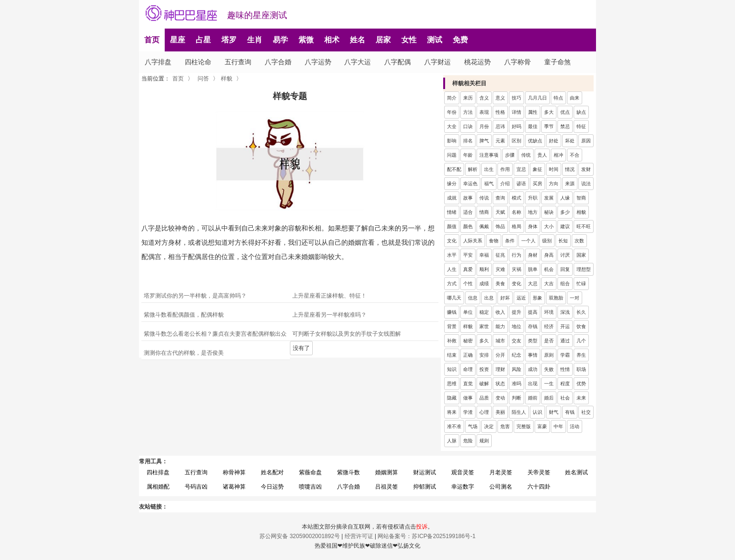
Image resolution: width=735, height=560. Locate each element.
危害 (505, 426)
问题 (452, 155)
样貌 (227, 79)
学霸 (565, 355)
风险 (516, 369)
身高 (549, 255)
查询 (500, 198)
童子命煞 (557, 62)
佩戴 (484, 226)
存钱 (533, 326)
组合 (565, 284)
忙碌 (581, 284)
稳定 (484, 312)
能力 (500, 326)
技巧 (516, 98)
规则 (484, 441)
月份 (484, 126)
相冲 (558, 155)
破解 (484, 384)
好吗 (516, 126)
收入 (500, 312)
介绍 (505, 184)
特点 (558, 98)
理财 (500, 369)
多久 (484, 341)
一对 (575, 298)
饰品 (500, 226)
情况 (570, 169)
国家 (581, 255)
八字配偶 (397, 62)
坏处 (570, 141)
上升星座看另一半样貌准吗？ (329, 315)
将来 (452, 412)
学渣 (468, 412)
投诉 (422, 527)
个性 (468, 284)
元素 (500, 141)
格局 (516, 226)
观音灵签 (463, 472)
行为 (516, 255)
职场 (581, 369)
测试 (435, 40)
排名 (468, 141)
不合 (575, 155)
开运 (565, 326)
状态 (500, 384)
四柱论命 (198, 62)
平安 (468, 255)
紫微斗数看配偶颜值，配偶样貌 (184, 315)
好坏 (505, 298)
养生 (581, 355)
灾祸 (516, 269)
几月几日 (537, 98)
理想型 (584, 269)
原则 (549, 355)
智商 (581, 198)
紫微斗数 (348, 472)
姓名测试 (576, 472)
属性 (533, 112)
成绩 (484, 284)
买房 (537, 184)
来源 (570, 184)
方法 (468, 112)
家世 (484, 326)
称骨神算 (234, 472)
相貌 (581, 212)
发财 (586, 169)
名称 (516, 212)
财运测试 (425, 472)
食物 (494, 241)
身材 (533, 255)
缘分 (452, 184)
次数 (579, 241)
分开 (500, 355)
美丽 (500, 412)
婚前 (533, 398)
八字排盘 (158, 62)
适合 (468, 212)
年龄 (468, 155)
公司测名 (501, 487)
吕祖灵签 (387, 487)
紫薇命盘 (310, 472)
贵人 (542, 155)
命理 (468, 369)
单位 (468, 312)
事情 (533, 355)
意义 (500, 98)
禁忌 (565, 126)
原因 (586, 141)
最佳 (533, 126)
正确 (468, 355)
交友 (516, 341)
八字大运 (358, 62)
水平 (452, 255)
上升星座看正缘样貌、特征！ (329, 296)
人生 (452, 269)
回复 (565, 269)
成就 (452, 198)
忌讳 (500, 126)
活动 (575, 426)
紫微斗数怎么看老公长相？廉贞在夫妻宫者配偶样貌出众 (215, 334)
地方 (533, 212)
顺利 (484, 269)
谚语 (521, 184)
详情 (516, 112)
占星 (203, 40)
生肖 (255, 40)
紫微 (306, 40)
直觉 (468, 384)
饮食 (581, 326)
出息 (489, 298)
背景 (452, 326)
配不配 (454, 169)
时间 (554, 169)
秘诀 (549, 212)
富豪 (542, 426)
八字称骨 (517, 62)
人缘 (565, 198)
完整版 (524, 426)
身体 (533, 226)
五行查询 (238, 62)
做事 (468, 398)
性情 (565, 369)
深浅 (565, 312)
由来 (575, 98)
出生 (489, 169)
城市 (500, 341)
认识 (537, 412)
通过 (565, 341)
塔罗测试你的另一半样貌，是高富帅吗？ (195, 296)
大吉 (549, 284)
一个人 (528, 241)
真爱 (468, 269)
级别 (547, 241)
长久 (581, 312)
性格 (500, 112)
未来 (581, 398)
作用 (505, 169)
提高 (533, 312)
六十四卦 (539, 487)
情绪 (452, 212)
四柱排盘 (158, 472)
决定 (489, 426)
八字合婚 (278, 62)
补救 (452, 341)
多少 (565, 212)
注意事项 (489, 155)
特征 (581, 126)
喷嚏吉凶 (310, 487)
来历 (468, 98)
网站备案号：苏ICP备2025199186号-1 (426, 536)
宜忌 (521, 169)
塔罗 (229, 40)
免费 (460, 40)
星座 (178, 40)
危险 (468, 441)
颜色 (468, 226)
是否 (549, 341)
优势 (581, 384)
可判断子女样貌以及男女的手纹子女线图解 (347, 334)
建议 (565, 226)
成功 (533, 369)
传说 (484, 198)
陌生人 (519, 412)
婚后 (549, 398)
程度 (565, 384)
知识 (452, 369)
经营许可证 (359, 536)
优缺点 (535, 141)
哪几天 (454, 298)
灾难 (500, 269)
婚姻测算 (387, 472)
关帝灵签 (539, 472)
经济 (549, 326)
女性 (409, 40)
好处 (554, 141)
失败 (549, 369)
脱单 (533, 269)
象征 (537, 169)
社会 (565, 398)
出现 (533, 384)
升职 (533, 198)
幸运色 (470, 184)
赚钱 (452, 312)
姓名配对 (272, 472)
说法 (586, 184)
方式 (452, 284)
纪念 (516, 355)
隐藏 (452, 398)
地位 (516, 326)
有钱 (570, 412)
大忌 (533, 284)
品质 (484, 398)
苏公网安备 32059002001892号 (300, 536)
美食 (500, 284)
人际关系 (473, 241)
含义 (484, 98)
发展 (549, 198)
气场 (473, 426)
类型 (533, 341)
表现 (484, 112)
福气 (489, 184)
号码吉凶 (196, 487)
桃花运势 (477, 62)
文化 (452, 241)
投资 (484, 369)
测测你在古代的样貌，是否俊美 (184, 353)
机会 (549, 269)
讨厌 (565, 255)
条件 (510, 241)
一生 (549, 384)
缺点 (581, 112)
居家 (383, 40)
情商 (484, 212)
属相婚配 (158, 487)
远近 (521, 298)
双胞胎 (556, 298)
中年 (558, 426)
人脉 (452, 441)
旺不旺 (584, 226)
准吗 (516, 384)
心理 (484, 412)
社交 (586, 412)
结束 (452, 355)
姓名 (358, 40)
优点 (565, 112)
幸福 (484, 255)
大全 (452, 126)
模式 (516, 198)
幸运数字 (463, 487)
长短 (563, 241)
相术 (332, 40)
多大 (549, 112)
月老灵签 (501, 472)
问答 (203, 79)
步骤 (510, 155)
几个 (581, 341)
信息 (473, 298)
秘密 (468, 341)
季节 (549, 126)
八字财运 (437, 62)
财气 (554, 412)
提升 (516, 312)
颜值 (452, 226)
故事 (468, 198)
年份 (452, 112)
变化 (516, 284)
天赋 (500, 212)
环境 (549, 312)
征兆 (500, 255)
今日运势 (272, 487)
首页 (152, 40)
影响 (452, 141)
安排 (484, 355)
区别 (516, 141)
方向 (554, 184)
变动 (500, 398)
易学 (280, 40)
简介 (452, 98)
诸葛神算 (234, 487)
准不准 (454, 426)
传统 (526, 155)
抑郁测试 (425, 487)
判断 (516, 398)
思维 (452, 384)
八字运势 (318, 62)
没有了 (301, 348)
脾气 (484, 141)
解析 (473, 169)
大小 (549, 226)
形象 (537, 298)
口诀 (468, 126)
